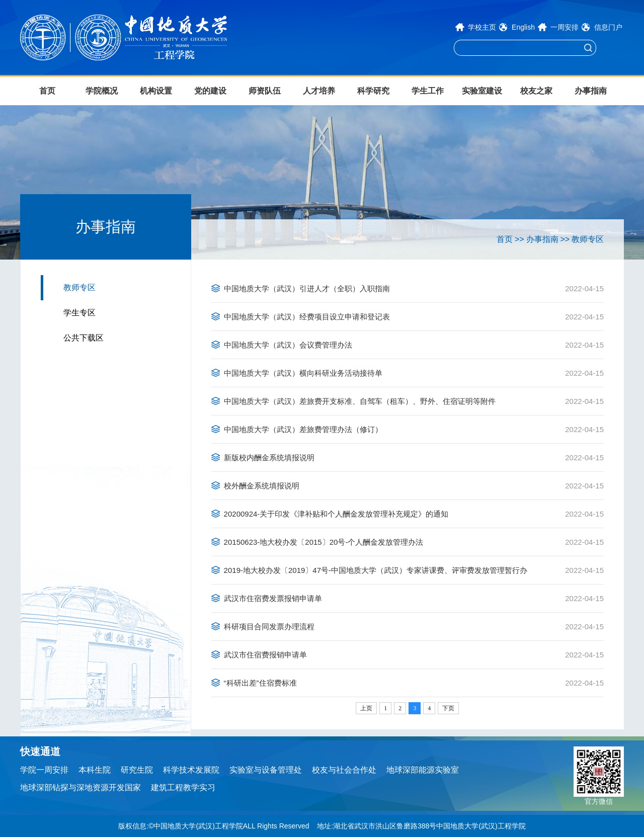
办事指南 (591, 91)
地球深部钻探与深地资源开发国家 (80, 787)
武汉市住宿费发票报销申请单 (273, 598)
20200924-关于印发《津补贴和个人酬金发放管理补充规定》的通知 (336, 514)
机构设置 (156, 91)
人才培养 (319, 91)
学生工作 (428, 91)
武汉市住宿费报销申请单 (265, 655)
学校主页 (482, 27)
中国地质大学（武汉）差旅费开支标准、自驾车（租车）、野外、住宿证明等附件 (360, 401)
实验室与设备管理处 (266, 770)
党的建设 (210, 91)
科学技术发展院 (191, 770)
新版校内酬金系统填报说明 (269, 457)
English (523, 27)
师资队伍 (265, 91)
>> (519, 239)
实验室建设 (482, 91)
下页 (448, 708)
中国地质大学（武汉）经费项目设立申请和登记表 (307, 317)
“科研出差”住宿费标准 (260, 683)
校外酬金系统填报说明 (262, 486)
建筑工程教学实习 (183, 787)
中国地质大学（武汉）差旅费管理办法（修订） (303, 429)
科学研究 (373, 91)
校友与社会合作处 (344, 770)
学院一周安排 (44, 770)
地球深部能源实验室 (423, 770)
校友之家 (536, 91)
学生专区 (79, 313)
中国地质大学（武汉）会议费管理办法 (288, 345)
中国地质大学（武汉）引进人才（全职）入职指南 (307, 288)
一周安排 (565, 27)
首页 (47, 91)
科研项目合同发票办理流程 (269, 626)
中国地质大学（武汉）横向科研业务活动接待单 (303, 373)
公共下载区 (84, 338)
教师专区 (79, 287)
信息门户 (608, 27)
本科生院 (95, 770)
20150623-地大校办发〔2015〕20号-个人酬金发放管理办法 (324, 542)
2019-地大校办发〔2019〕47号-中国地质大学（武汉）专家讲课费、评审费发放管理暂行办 (376, 570)
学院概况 (102, 91)
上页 (366, 708)
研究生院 (137, 770)
